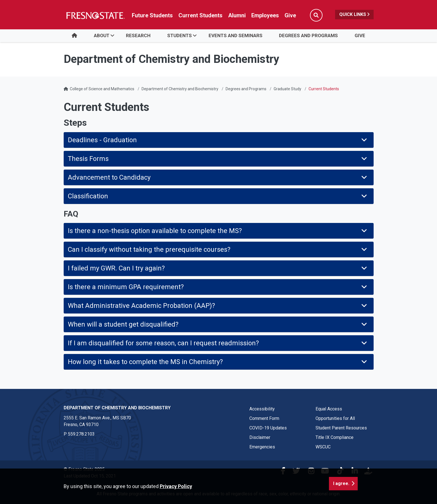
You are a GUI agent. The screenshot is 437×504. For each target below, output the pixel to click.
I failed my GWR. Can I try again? (218, 268)
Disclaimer (260, 437)
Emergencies (262, 447)
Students (180, 35)
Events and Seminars (236, 35)
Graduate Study (287, 89)
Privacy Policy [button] (176, 497)
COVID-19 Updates (268, 428)
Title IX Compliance (335, 437)
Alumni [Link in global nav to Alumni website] (237, 15)
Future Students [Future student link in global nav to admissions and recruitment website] (152, 15)
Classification (218, 196)
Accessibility (262, 409)
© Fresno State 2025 (84, 469)
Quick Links (354, 14)
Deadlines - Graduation (218, 140)
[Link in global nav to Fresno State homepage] (95, 15)
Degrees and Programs (308, 35)
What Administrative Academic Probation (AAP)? (218, 306)
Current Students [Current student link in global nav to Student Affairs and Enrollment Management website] (200, 15)
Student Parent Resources (341, 428)
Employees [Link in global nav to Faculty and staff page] (265, 15)
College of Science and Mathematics (102, 89)
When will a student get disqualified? (218, 324)
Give (360, 35)
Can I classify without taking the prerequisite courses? (218, 249)
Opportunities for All (335, 418)
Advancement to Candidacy (218, 177)
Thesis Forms (218, 159)
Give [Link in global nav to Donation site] (290, 15)
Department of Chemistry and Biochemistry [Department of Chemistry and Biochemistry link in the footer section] (117, 408)
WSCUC (323, 447)
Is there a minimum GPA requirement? (218, 287)
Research (138, 35)
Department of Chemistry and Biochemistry (180, 89)
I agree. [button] (341, 495)
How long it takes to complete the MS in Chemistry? (218, 362)
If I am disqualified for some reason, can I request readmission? (218, 343)
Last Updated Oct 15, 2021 (90, 476)
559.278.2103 (81, 434)
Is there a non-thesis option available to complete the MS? (218, 231)
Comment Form (264, 418)
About (102, 35)
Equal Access (329, 409)
